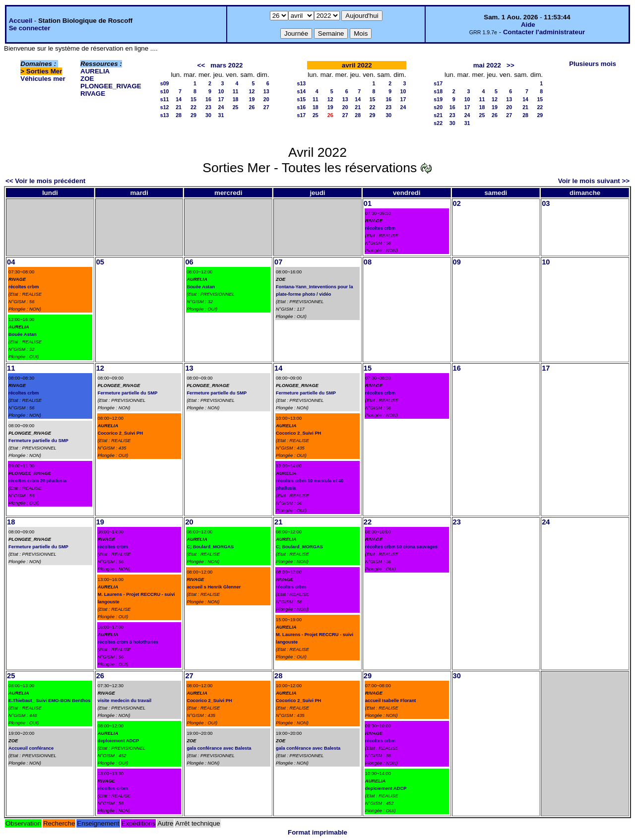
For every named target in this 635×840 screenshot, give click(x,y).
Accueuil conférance (31, 748)
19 (252, 99)
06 (189, 262)
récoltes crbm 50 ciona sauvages (401, 547)
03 (546, 203)
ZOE (87, 79)
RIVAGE (93, 94)
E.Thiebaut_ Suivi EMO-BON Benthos (49, 701)
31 (221, 115)
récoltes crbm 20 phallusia (37, 481)
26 (252, 107)
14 (179, 99)
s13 (165, 115)
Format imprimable (317, 832)
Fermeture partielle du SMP (38, 441)
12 (252, 91)
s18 (438, 91)
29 (193, 115)
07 (278, 262)
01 (368, 203)
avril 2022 (357, 65)
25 (236, 107)
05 (100, 262)
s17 (302, 115)
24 (221, 107)
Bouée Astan (23, 334)
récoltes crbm (380, 228)
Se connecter (30, 28)
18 (236, 99)
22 (193, 107)
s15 (302, 99)
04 (11, 262)
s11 (165, 99)
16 (208, 99)
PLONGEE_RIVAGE (111, 86)
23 (208, 107)
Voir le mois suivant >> (594, 181)
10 (221, 91)
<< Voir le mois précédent (45, 181)
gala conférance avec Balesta (219, 748)
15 (193, 99)
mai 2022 (487, 65)
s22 (438, 123)
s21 (438, 115)
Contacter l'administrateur (544, 32)
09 (457, 262)
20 (266, 99)
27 (266, 107)
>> (510, 65)
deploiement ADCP (119, 741)
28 (179, 115)
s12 (165, 107)
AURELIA (95, 71)
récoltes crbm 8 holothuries (128, 642)
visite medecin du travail (125, 701)
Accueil (21, 21)
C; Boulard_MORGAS (210, 547)
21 (179, 107)
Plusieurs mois (593, 64)
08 (368, 262)
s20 (438, 107)
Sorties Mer (44, 71)
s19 (438, 99)
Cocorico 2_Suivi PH (120, 433)
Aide (528, 25)
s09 (165, 83)
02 (457, 203)
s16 (302, 107)
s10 (165, 91)
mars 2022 (226, 65)
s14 (302, 91)
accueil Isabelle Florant (391, 701)
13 (266, 91)
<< (201, 65)
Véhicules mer (43, 79)
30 (208, 115)
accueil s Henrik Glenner (214, 587)
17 (221, 99)
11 (236, 91)
